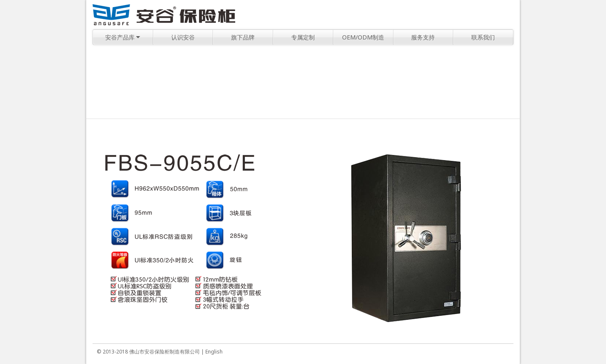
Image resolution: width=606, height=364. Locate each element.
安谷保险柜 (164, 15)
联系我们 (483, 37)
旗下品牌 (243, 37)
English (214, 352)
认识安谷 (183, 37)
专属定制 (303, 37)
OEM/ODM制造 (363, 37)
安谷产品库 (123, 37)
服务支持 (423, 37)
